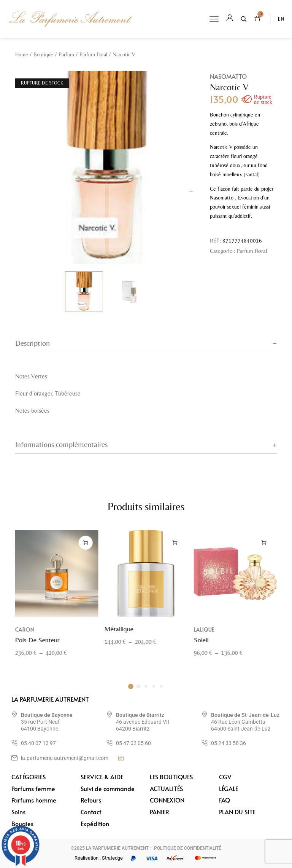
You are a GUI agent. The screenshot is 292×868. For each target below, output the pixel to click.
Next (191, 191)
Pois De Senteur (37, 649)
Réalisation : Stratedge (99, 858)
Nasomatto (228, 76)
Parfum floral (93, 54)
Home (22, 54)
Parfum (66, 54)
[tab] (146, 343)
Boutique (43, 54)
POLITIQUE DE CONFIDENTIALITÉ (188, 848)
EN (281, 19)
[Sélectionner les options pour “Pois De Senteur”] (86, 552)
